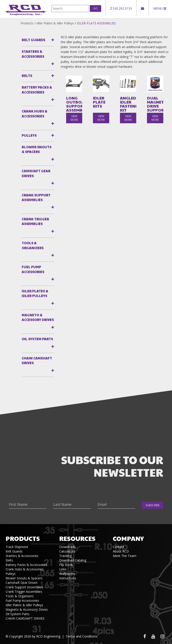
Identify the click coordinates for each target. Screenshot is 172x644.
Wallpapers (67, 574)
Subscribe (153, 505)
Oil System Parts (37, 339)
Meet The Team (125, 556)
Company (128, 538)
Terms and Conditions (82, 636)
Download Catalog (73, 560)
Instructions (68, 578)
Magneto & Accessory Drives (38, 317)
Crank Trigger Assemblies (35, 221)
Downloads (67, 547)
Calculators (67, 551)
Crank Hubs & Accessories (35, 113)
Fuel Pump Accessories (33, 269)
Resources (77, 538)
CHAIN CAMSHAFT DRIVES (37, 360)
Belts (27, 75)
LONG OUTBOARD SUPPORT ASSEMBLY (74, 104)
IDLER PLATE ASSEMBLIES (96, 23)
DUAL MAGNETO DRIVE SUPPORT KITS (155, 106)
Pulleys (29, 135)
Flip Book (66, 565)
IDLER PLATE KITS (99, 102)
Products (27, 23)
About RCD (121, 551)
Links (63, 569)
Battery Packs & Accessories (37, 89)
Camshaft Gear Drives (36, 173)
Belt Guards (33, 40)
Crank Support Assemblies (36, 197)
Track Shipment (17, 547)
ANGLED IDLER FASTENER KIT (128, 104)
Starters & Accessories (33, 54)
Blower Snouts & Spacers (37, 149)
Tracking (65, 556)
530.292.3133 (121, 8)
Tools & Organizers (33, 245)
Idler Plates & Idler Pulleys (55, 23)
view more (74, 118)
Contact (119, 547)
